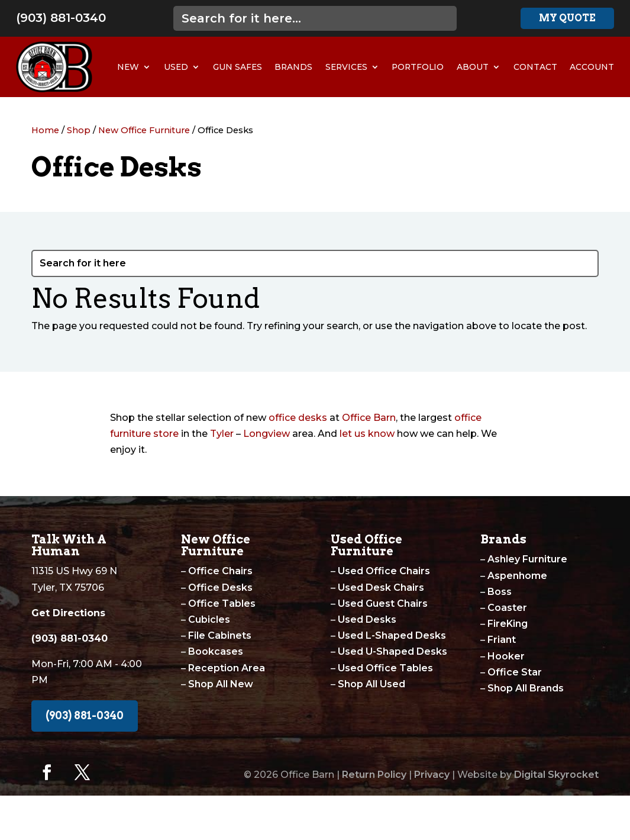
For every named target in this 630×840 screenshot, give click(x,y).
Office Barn (369, 418)
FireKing (508, 624)
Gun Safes (238, 67)
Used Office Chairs (384, 571)
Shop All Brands (526, 688)
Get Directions (68, 613)
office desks (298, 418)
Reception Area (227, 668)
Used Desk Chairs (381, 588)
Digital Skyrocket (556, 775)
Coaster (507, 608)
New (128, 67)
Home (45, 130)
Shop (79, 130)
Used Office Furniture (366, 545)
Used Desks (367, 619)
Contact (535, 67)
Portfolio (418, 67)
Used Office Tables (385, 668)
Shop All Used (371, 684)
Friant (502, 640)
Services (346, 67)
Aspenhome (517, 576)
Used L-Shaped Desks (392, 635)
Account (592, 67)
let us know (367, 434)
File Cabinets (220, 635)
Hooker (506, 656)
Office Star (515, 672)
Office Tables (222, 604)
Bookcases (216, 651)
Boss (500, 592)
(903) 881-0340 (61, 18)
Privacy (432, 775)
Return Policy (374, 775)
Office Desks (220, 588)
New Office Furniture (144, 130)
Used (176, 67)
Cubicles (209, 619)
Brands (293, 67)
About (473, 67)
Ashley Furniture (527, 559)
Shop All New (221, 684)
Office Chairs (220, 571)
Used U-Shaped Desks (392, 651)
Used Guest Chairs (383, 604)
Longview (266, 434)
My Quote (567, 18)
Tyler (222, 434)
